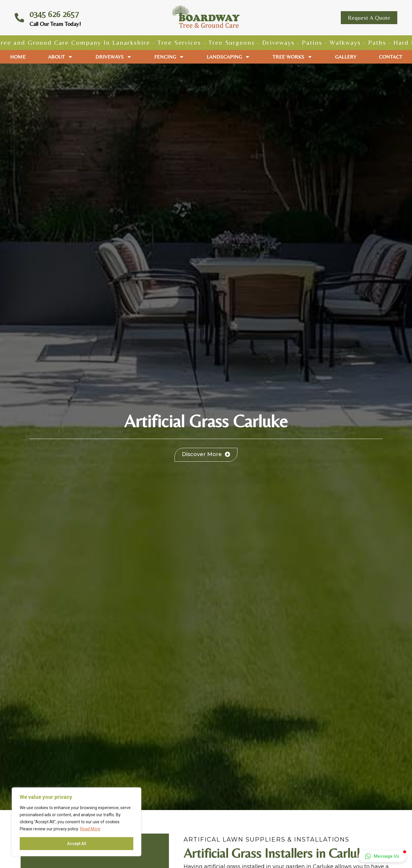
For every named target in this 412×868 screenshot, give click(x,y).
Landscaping (228, 57)
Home (18, 57)
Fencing (169, 57)
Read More (90, 829)
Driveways (114, 57)
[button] (382, 856)
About (60, 57)
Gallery (346, 57)
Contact (391, 57)
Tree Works (293, 57)
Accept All (77, 844)
